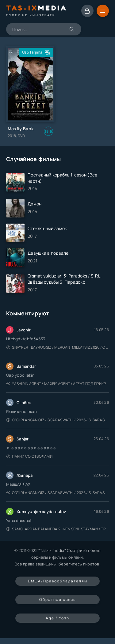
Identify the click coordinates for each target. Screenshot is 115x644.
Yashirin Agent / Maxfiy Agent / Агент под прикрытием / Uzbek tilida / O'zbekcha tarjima (58, 384)
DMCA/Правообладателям (58, 581)
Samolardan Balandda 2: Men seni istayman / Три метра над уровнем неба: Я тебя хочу (58, 529)
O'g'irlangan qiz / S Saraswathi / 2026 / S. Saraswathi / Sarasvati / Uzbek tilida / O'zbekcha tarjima (58, 420)
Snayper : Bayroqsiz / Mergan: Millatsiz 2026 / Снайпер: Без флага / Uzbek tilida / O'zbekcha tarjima (58, 347)
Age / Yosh (57, 618)
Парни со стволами (29, 456)
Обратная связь (57, 599)
